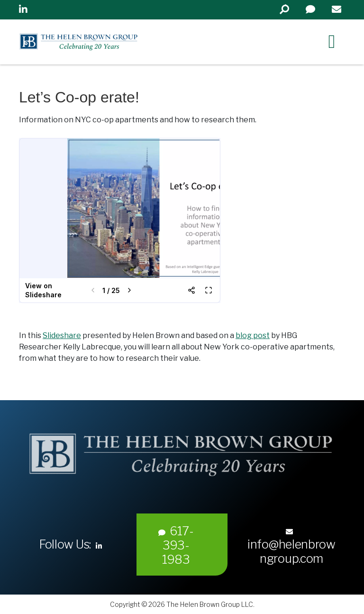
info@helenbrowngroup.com (291, 547)
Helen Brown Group (107, 42)
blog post (253, 335)
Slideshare (62, 335)
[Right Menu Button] (332, 41)
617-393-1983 (176, 545)
